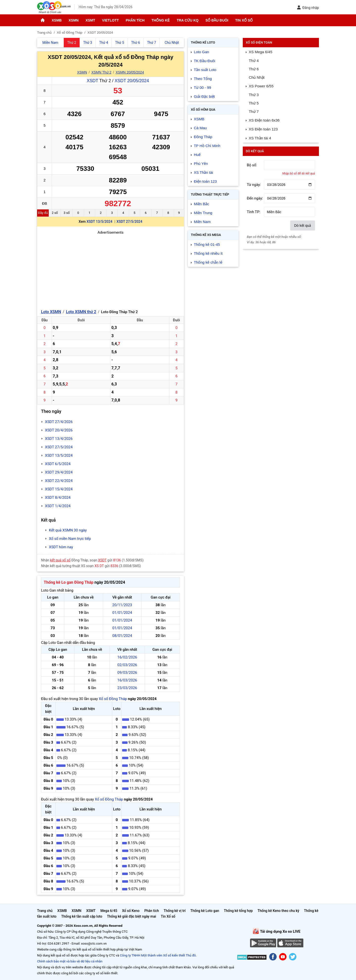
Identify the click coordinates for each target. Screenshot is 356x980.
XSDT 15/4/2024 (59, 489)
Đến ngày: (255, 198)
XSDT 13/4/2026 (59, 439)
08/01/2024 (122, 636)
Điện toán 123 (205, 181)
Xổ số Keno (131, 911)
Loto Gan (201, 52)
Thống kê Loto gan (205, 911)
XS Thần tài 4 (260, 138)
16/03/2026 (127, 680)
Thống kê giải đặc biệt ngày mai (132, 916)
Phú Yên (201, 163)
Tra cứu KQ (188, 20)
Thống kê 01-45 (207, 244)
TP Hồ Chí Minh (207, 146)
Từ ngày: (254, 185)
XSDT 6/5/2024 (58, 464)
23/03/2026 (127, 688)
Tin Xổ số (244, 20)
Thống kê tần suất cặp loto (82, 916)
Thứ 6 (254, 69)
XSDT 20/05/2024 (132, 81)
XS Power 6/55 (261, 86)
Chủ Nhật (257, 77)
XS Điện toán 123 (263, 129)
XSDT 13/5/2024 (99, 222)
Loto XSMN (51, 312)
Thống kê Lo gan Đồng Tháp (69, 582)
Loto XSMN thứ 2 (81, 312)
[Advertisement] (111, 270)
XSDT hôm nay (61, 547)
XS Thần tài (203, 172)
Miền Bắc (201, 204)
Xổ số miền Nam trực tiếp (70, 539)
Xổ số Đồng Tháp (113, 699)
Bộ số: (252, 165)
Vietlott (111, 20)
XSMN (73, 20)
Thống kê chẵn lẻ (208, 262)
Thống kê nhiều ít (208, 253)
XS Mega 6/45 (260, 52)
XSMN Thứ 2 (101, 72)
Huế (197, 155)
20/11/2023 (122, 605)
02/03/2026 (127, 665)
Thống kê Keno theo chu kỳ (278, 911)
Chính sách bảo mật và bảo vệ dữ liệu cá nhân (70, 961)
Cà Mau (200, 128)
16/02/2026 (127, 657)
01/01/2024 (122, 613)
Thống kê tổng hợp (238, 911)
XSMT (90, 20)
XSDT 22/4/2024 (59, 481)
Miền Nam (202, 222)
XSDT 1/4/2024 (58, 506)
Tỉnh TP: (254, 212)
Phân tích (135, 20)
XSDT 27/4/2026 (59, 422)
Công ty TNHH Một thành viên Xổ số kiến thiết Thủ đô (158, 955)
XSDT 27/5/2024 (129, 222)
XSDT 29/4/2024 (59, 472)
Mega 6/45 (109, 911)
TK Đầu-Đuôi (204, 61)
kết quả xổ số (60, 560)
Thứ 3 (254, 95)
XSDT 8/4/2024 (58, 498)
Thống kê (161, 20)
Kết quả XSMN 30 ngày (68, 530)
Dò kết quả (303, 226)
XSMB (57, 20)
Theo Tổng (203, 79)
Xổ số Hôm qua (203, 110)
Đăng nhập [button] (308, 8)
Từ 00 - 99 (202, 88)
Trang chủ (45, 911)
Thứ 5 (254, 103)
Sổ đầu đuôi (217, 20)
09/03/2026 (127, 673)
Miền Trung (203, 213)
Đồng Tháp (203, 137)
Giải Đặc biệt (204, 96)
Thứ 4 (254, 61)
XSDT (92, 81)
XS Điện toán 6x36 (264, 120)
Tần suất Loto (205, 70)
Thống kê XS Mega (206, 235)
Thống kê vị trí (175, 911)
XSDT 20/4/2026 (59, 430)
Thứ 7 (254, 112)
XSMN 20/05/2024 (130, 72)
